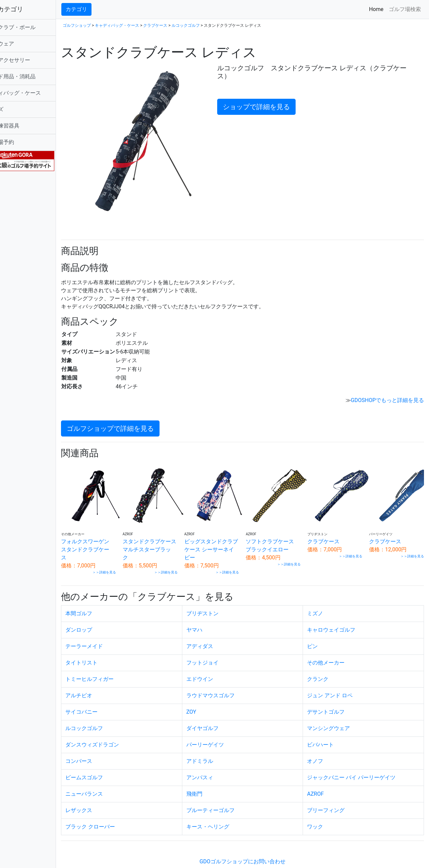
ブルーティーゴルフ (227, 796)
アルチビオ (104, 681)
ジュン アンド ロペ (338, 681)
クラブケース (180, 25)
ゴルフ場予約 (23, 142)
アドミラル (216, 747)
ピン (321, 632)
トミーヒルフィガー (114, 665)
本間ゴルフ (104, 599)
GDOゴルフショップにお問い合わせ (255, 847)
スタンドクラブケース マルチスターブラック (168, 535)
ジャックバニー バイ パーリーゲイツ (360, 763)
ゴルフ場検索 (405, 9)
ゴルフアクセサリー (31, 60)
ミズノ (323, 599)
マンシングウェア (337, 714)
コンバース (104, 747)
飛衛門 (211, 779)
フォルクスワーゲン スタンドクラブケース (110, 535)
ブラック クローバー (115, 812)
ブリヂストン (219, 599)
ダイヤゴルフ (219, 714)
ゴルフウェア (23, 44)
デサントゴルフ (334, 697)
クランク (326, 665)
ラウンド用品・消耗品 (34, 76)
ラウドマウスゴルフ (227, 681)
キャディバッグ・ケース (36, 93)
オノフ (323, 747)
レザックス (104, 796)
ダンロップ (104, 615)
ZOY (208, 697)
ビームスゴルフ (109, 763)
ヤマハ (211, 615)
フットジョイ (219, 648)
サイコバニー (106, 697)
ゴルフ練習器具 (25, 126)
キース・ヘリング (224, 812)
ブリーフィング (334, 796)
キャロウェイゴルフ (340, 615)
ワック (323, 812)
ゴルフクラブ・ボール (34, 27)
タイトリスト (106, 648)
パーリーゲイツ (222, 730)
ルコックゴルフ (210, 25)
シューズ (17, 109)
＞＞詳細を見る (125, 558)
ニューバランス (109, 779)
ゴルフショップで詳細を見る (135, 418)
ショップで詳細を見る (271, 107)
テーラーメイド (109, 632)
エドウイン (216, 665)
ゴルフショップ (102, 25)
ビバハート (329, 730)
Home (378, 9)
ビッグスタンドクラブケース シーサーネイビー (226, 535)
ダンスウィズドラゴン (117, 730)
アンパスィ (216, 763)
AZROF (324, 779)
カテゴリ (101, 9)
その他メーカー (334, 648)
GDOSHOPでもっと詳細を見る (387, 390)
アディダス (216, 632)
